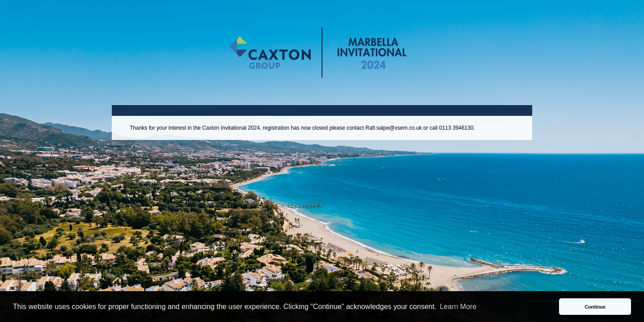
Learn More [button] (458, 307)
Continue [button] (595, 307)
